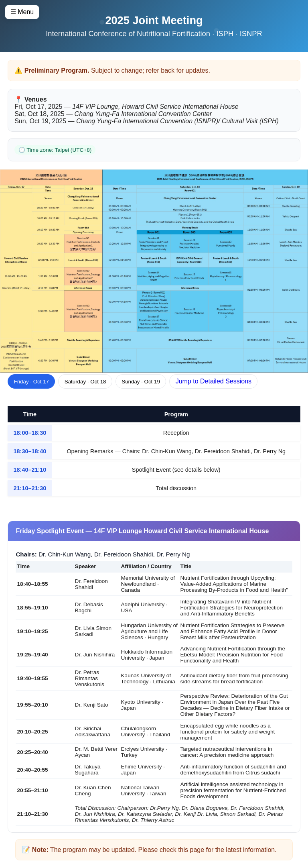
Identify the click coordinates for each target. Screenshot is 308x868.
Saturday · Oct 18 (85, 382)
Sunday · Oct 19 (141, 382)
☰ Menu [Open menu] (22, 12)
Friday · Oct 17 (31, 382)
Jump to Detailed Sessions (214, 381)
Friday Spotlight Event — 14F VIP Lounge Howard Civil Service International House (142, 531)
